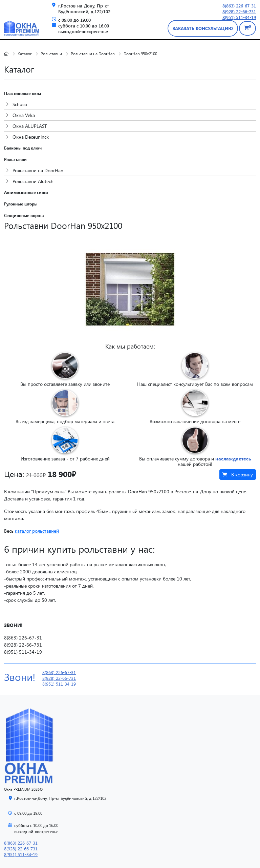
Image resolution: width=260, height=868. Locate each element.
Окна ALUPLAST (26, 126)
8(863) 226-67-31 (239, 6)
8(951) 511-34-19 (239, 17)
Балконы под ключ (23, 148)
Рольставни (15, 159)
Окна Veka (20, 115)
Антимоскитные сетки (26, 192)
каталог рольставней (37, 531)
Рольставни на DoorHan (35, 170)
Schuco (16, 104)
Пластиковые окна (23, 93)
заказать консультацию (203, 28)
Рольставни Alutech (30, 181)
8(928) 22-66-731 (239, 11)
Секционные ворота (24, 215)
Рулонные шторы (21, 204)
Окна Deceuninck (27, 137)
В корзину (238, 475)
